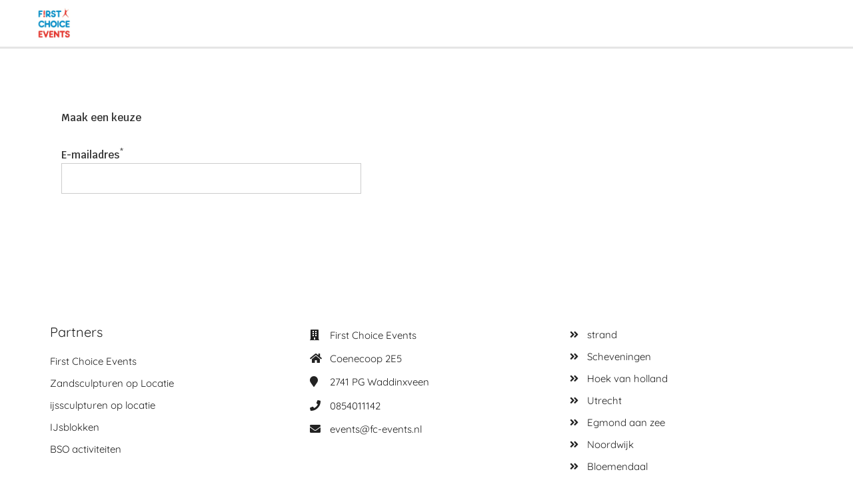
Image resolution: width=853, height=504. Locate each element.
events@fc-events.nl (376, 429)
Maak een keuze (101, 118)
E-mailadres (90, 155)
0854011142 (355, 406)
